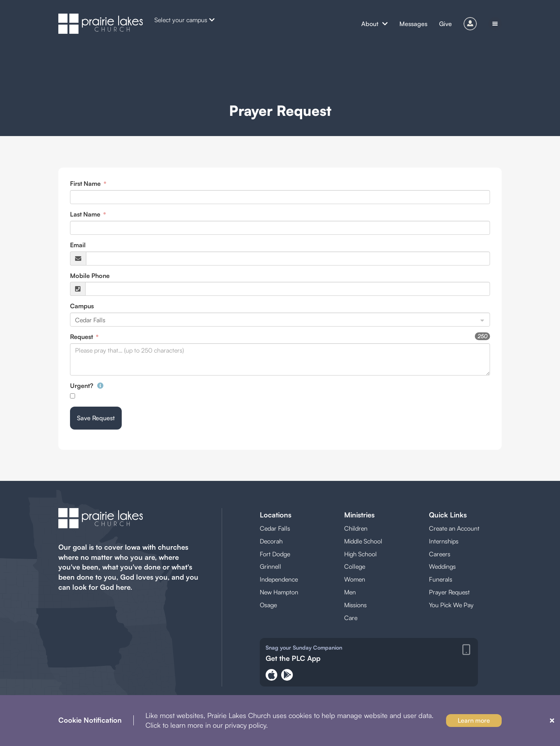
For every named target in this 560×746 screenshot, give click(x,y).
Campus (82, 306)
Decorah (271, 541)
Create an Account (454, 528)
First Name (86, 183)
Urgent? (87, 386)
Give (445, 24)
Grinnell (270, 566)
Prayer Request (449, 592)
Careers (440, 554)
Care (351, 618)
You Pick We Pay (451, 605)
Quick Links (448, 515)
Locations (276, 515)
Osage (268, 605)
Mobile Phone (90, 276)
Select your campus (185, 20)
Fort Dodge (275, 554)
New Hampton (279, 592)
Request (82, 337)
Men (350, 592)
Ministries (359, 515)
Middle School (363, 541)
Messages (413, 24)
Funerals (441, 579)
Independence (279, 579)
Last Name (86, 214)
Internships (444, 541)
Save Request (96, 418)
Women (355, 579)
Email (78, 245)
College (355, 566)
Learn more (474, 720)
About (374, 24)
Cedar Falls (275, 528)
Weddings (442, 566)
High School (360, 554)
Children (356, 528)
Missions (355, 605)
